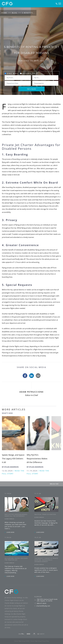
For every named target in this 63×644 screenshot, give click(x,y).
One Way (13, 73)
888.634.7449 (54, 484)
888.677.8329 (42, 603)
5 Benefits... (29, 13)
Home (4, 13)
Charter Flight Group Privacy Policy (40, 641)
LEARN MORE (10, 532)
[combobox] (18, 78)
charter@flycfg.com (43, 606)
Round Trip (30, 73)
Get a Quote (31, 89)
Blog (15, 13)
